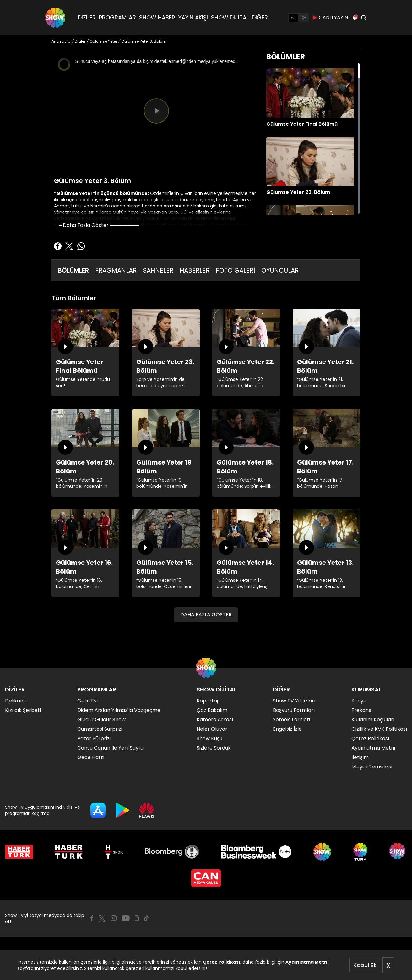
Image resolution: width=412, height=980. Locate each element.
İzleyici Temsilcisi (372, 767)
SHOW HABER (157, 17)
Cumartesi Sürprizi (100, 729)
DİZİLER (87, 17)
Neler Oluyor (212, 729)
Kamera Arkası (215, 720)
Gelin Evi (87, 701)
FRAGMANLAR (116, 270)
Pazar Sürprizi (94, 738)
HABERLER (195, 270)
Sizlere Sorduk (214, 748)
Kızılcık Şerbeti (23, 710)
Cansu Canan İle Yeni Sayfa (110, 748)
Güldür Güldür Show (101, 720)
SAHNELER (158, 270)
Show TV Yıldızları (294, 701)
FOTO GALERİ (235, 270)
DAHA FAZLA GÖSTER (206, 615)
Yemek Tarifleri (291, 720)
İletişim (360, 757)
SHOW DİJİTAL (230, 17)
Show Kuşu (209, 738)
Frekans (361, 710)
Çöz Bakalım (212, 710)
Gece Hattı (91, 757)
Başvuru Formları (294, 710)
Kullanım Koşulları (373, 720)
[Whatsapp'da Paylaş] (81, 246)
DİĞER (260, 17)
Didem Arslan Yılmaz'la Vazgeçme (119, 710)
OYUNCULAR (280, 270)
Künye (359, 701)
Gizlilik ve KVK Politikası (379, 729)
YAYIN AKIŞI (193, 17)
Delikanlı (15, 701)
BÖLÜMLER (73, 270)
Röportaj (207, 701)
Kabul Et (365, 965)
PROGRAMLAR (117, 17)
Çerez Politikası (222, 962)
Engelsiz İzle (287, 729)
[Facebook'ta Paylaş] (58, 246)
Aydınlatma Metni (307, 962)
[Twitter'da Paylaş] (69, 246)
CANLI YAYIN (330, 18)
